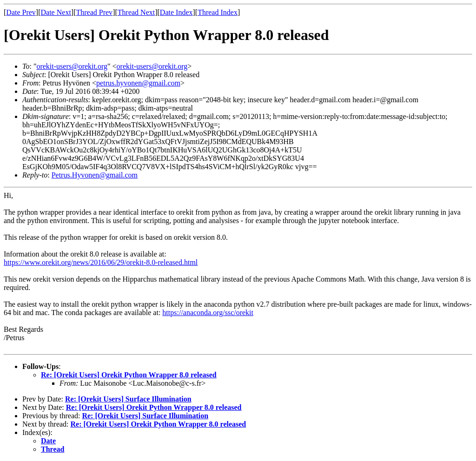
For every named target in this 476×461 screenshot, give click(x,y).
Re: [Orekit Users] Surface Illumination (128, 399)
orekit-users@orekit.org (72, 66)
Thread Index (218, 12)
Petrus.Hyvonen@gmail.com (95, 175)
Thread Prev (94, 12)
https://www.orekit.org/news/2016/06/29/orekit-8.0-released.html (101, 262)
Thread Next (136, 12)
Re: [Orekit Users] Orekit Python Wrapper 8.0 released (129, 375)
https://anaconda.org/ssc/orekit (208, 313)
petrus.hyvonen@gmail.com (138, 83)
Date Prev (21, 12)
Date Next (56, 12)
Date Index (176, 12)
